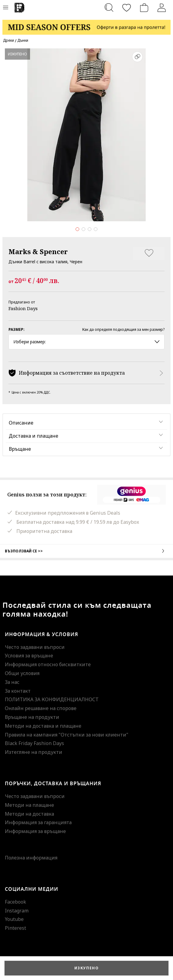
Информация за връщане (35, 831)
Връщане (20, 449)
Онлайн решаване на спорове (41, 708)
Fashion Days (23, 308)
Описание (21, 423)
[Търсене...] (109, 8)
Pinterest (15, 928)
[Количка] (144, 8)
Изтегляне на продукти (34, 752)
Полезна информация (31, 858)
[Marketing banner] (86, 24)
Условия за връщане (29, 656)
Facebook (15, 902)
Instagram (17, 911)
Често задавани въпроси (35, 647)
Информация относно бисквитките (48, 664)
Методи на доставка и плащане (43, 726)
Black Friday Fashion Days (34, 743)
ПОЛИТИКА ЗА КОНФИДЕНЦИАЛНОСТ (52, 699)
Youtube (14, 919)
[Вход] (162, 8)
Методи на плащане (29, 805)
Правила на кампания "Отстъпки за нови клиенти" (67, 735)
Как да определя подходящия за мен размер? (123, 329)
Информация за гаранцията (38, 822)
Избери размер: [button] (86, 342)
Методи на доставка (29, 814)
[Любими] (127, 8)
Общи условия (22, 673)
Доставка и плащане (34, 436)
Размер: (17, 329)
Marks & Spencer (38, 251)
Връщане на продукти (32, 717)
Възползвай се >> (86, 551)
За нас (12, 682)
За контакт (18, 691)
